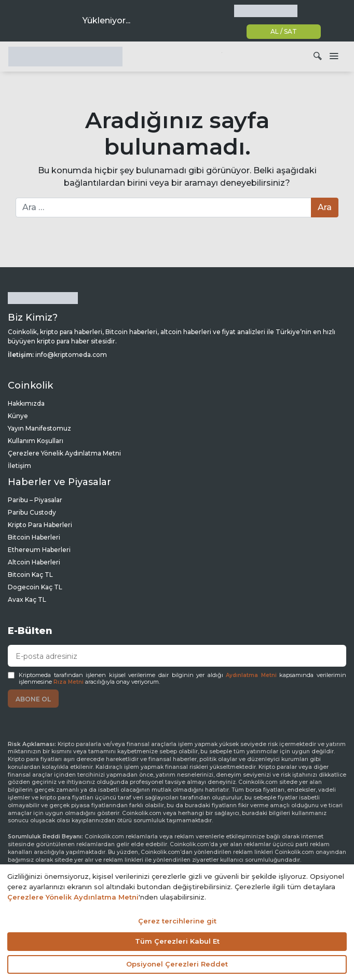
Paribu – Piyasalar (35, 500)
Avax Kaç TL (27, 599)
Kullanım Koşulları (36, 441)
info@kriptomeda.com (71, 355)
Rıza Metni (69, 682)
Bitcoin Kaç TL (30, 575)
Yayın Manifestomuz (39, 428)
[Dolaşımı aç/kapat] (334, 57)
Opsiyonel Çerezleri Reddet (177, 964)
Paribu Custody (32, 512)
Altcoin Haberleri (34, 562)
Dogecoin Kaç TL (35, 587)
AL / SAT (284, 31)
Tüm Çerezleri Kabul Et (177, 941)
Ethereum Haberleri (39, 550)
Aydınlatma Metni (251, 675)
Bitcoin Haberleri (34, 537)
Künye (18, 416)
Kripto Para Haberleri (40, 525)
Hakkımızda (26, 403)
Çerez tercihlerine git (177, 921)
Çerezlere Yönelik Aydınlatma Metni (64, 453)
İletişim (19, 466)
